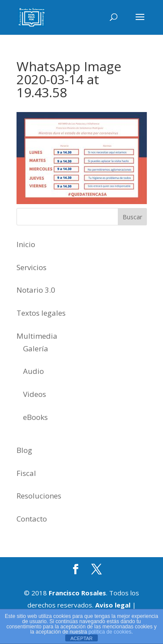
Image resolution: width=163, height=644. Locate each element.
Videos (35, 394)
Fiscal (26, 473)
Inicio (26, 244)
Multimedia (37, 336)
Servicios (32, 267)
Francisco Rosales (77, 593)
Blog (24, 450)
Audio (33, 371)
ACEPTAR (81, 638)
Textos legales (41, 313)
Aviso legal (113, 605)
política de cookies (110, 632)
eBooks (35, 417)
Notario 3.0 (36, 290)
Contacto (32, 519)
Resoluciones (39, 496)
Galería (36, 348)
